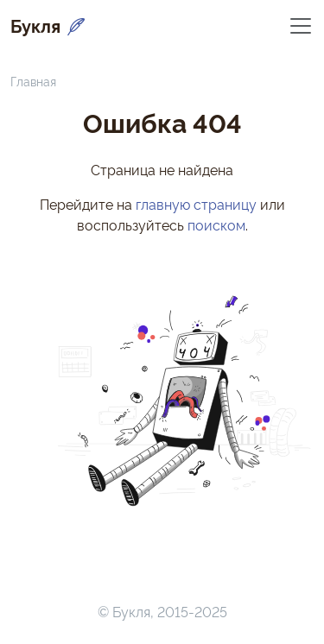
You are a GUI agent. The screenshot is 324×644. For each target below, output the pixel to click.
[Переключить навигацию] (301, 25)
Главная (33, 81)
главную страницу (196, 204)
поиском (216, 224)
